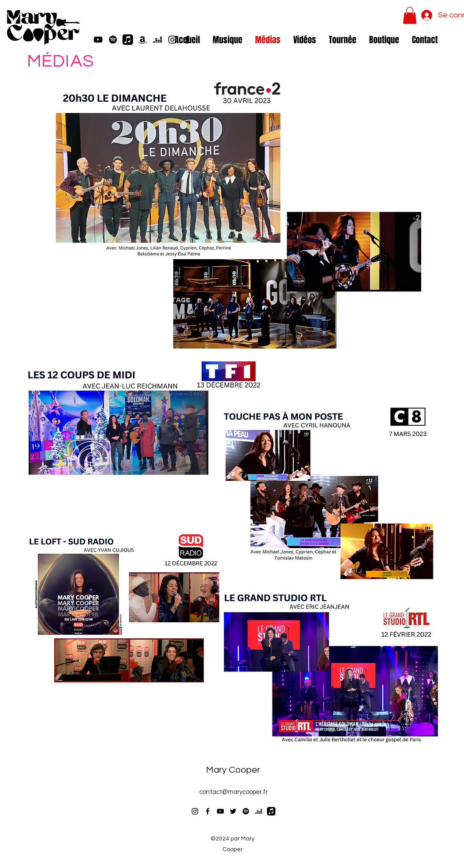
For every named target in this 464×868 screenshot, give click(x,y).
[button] (410, 15)
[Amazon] (143, 40)
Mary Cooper (233, 770)
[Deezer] (157, 40)
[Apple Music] (128, 40)
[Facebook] (208, 811)
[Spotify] (113, 40)
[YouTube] (98, 40)
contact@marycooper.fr (233, 792)
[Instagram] (195, 811)
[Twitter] (233, 811)
